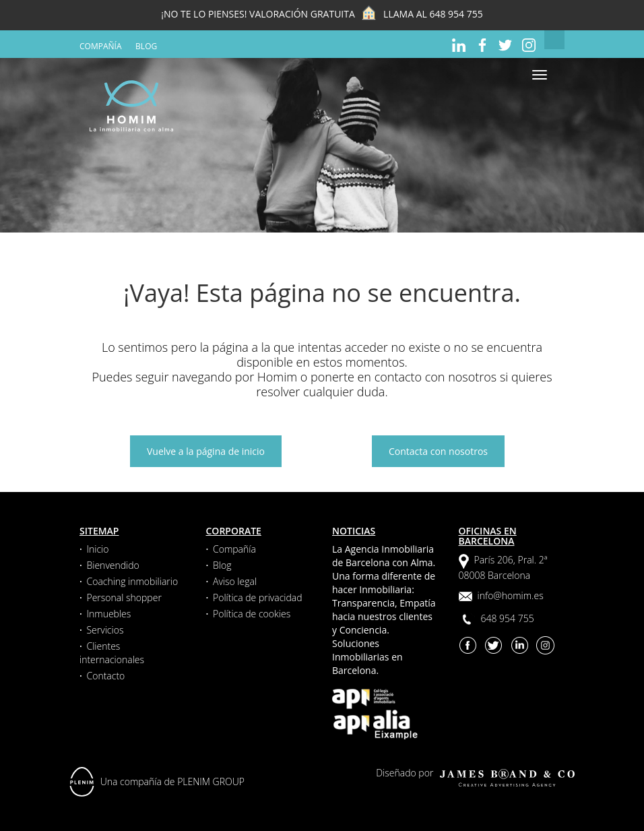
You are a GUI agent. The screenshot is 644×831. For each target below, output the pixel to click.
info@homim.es (511, 595)
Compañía (100, 46)
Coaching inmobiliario (132, 581)
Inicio (97, 549)
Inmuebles (108, 614)
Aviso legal (235, 581)
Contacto (105, 676)
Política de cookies (252, 614)
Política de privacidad (258, 597)
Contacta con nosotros (438, 451)
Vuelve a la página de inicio (206, 451)
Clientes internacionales (112, 653)
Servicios (105, 630)
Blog (146, 46)
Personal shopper (124, 597)
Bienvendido (112, 565)
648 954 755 (456, 14)
